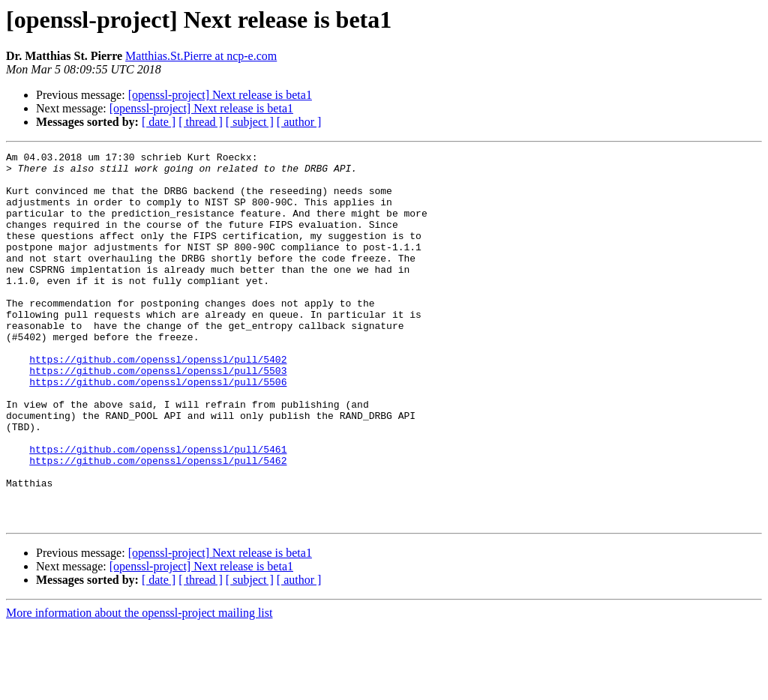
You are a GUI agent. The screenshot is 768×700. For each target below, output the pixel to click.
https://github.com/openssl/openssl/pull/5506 (158, 429)
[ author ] (299, 122)
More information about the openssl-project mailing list (139, 687)
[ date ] (159, 122)
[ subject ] (250, 122)
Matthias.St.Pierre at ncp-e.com (201, 56)
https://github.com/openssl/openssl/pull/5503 (158, 415)
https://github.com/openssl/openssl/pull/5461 (158, 510)
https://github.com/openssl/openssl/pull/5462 (158, 523)
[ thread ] (201, 122)
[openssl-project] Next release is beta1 (220, 95)
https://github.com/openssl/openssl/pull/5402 (158, 402)
